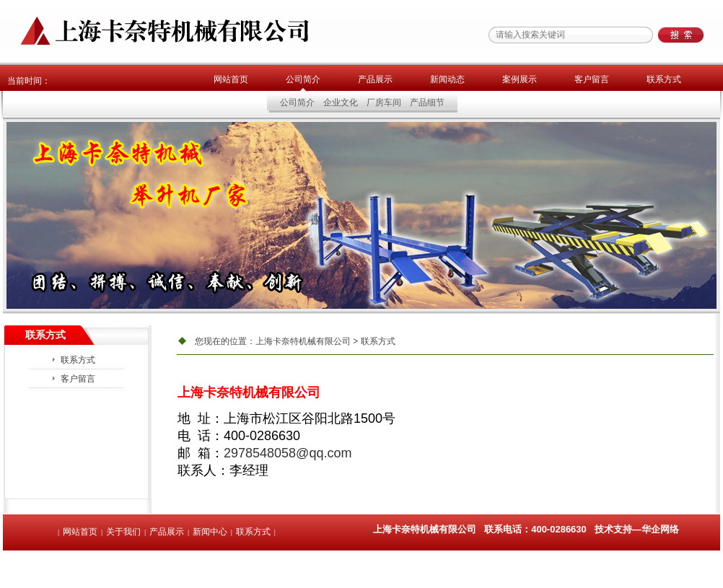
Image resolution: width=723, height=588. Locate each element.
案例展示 (520, 79)
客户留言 (592, 79)
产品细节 (427, 102)
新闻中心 (210, 532)
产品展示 (375, 79)
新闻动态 (447, 79)
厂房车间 (384, 102)
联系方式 (664, 79)
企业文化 (341, 102)
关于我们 (123, 532)
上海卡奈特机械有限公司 (303, 341)
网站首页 (231, 79)
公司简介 (303, 79)
